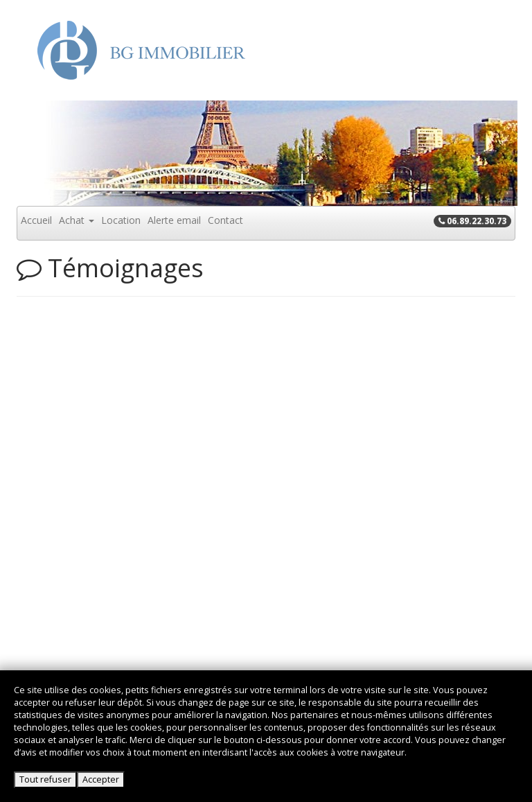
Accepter (101, 779)
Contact (225, 220)
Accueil (36, 220)
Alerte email (174, 220)
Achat (77, 220)
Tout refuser (45, 779)
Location (121, 220)
